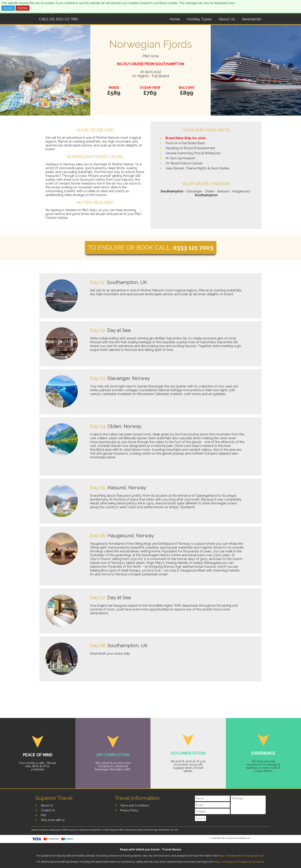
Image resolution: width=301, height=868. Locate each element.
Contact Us (48, 810)
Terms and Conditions (135, 805)
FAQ (44, 815)
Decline (23, 8)
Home (175, 19)
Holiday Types (199, 19)
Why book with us (53, 820)
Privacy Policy (129, 810)
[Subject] (213, 811)
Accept (8, 8)
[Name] (213, 798)
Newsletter (252, 19)
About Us (227, 19)
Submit (200, 818)
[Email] (213, 805)
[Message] (248, 805)
